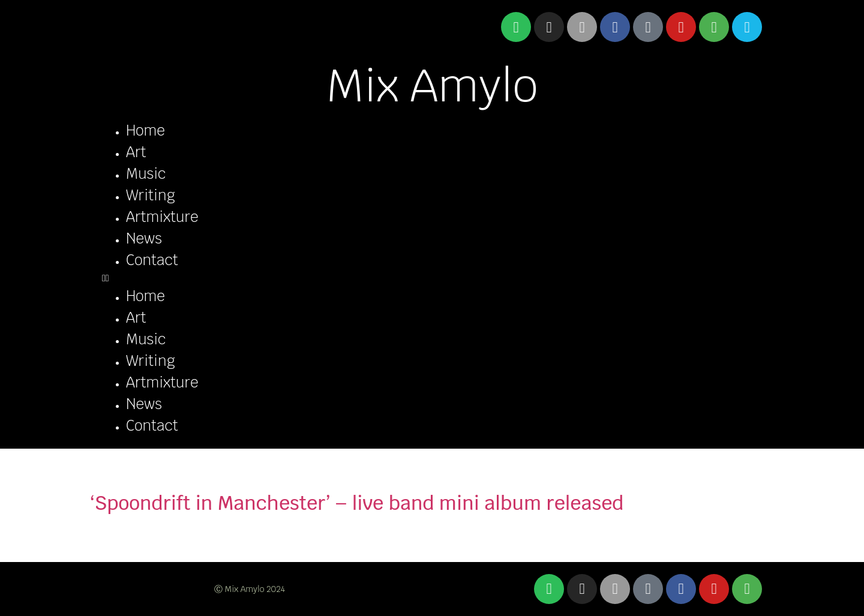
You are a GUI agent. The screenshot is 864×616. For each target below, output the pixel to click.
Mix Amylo (432, 85)
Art (136, 152)
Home (145, 130)
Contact (152, 260)
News (144, 238)
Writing (151, 195)
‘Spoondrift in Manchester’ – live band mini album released (357, 503)
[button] (432, 278)
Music (146, 174)
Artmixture (162, 217)
